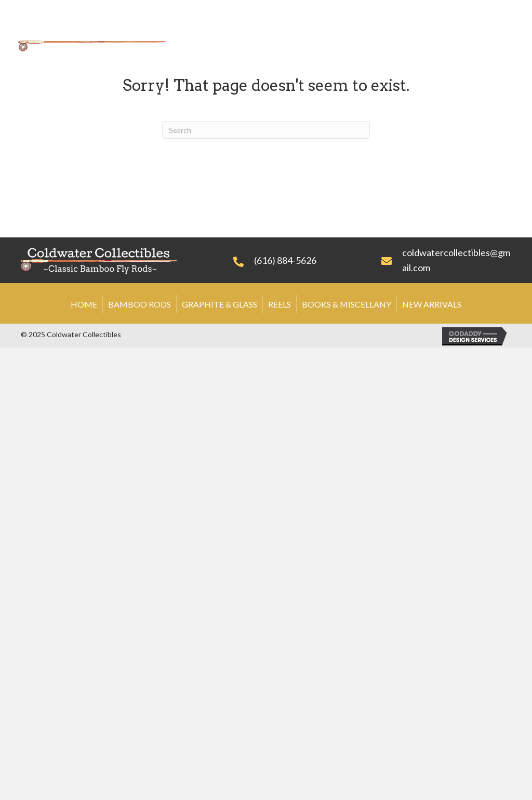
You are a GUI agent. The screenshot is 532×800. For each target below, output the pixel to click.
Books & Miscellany (347, 304)
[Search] (266, 130)
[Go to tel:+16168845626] (297, 260)
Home (84, 304)
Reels (280, 304)
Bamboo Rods (139, 304)
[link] (226, 28)
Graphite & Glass (220, 304)
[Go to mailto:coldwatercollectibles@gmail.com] (446, 260)
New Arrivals (432, 304)
